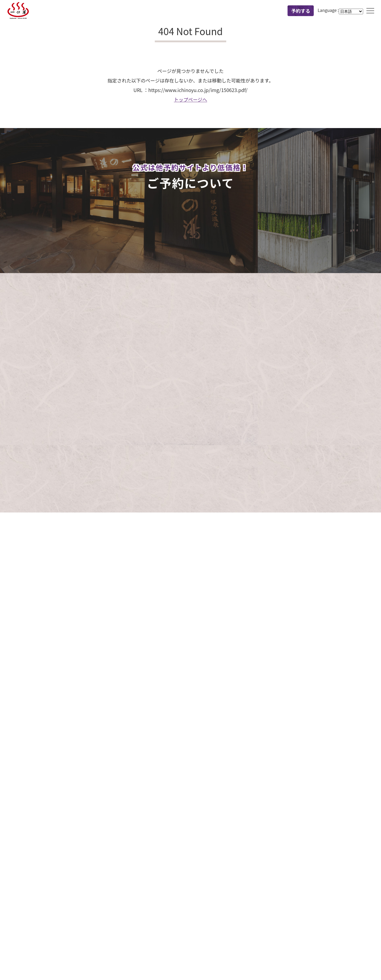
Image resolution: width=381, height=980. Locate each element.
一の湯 (18, 11)
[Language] (351, 11)
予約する (301, 11)
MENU (370, 11)
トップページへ (190, 99)
